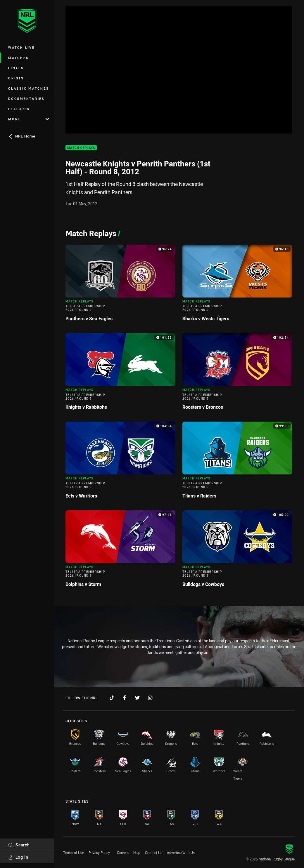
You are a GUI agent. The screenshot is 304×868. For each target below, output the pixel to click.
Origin (16, 78)
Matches (18, 58)
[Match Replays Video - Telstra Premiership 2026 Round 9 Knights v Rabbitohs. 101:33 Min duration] (120, 374)
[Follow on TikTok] (112, 698)
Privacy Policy (99, 853)
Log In (18, 857)
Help (137, 853)
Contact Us (154, 853)
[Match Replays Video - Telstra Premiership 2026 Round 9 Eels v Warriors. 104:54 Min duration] (120, 462)
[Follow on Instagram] (150, 698)
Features (19, 109)
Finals (16, 68)
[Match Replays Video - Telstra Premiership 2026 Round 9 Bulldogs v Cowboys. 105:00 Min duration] (237, 551)
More (29, 119)
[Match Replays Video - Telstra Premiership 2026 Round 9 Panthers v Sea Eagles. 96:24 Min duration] (120, 285)
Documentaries (26, 99)
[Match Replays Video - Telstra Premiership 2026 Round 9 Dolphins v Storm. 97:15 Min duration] (120, 551)
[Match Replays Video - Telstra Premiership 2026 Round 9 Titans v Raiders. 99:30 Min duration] (237, 462)
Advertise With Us (181, 853)
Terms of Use (74, 853)
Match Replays (81, 148)
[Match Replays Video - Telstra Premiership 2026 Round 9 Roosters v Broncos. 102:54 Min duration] (237, 374)
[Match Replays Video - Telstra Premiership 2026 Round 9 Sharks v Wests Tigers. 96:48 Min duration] (237, 285)
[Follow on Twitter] (137, 698)
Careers (123, 853)
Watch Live (21, 47)
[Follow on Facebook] (125, 698)
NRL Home (22, 136)
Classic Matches (28, 88)
